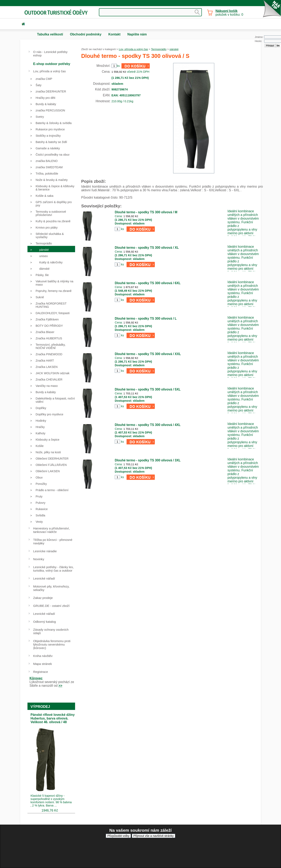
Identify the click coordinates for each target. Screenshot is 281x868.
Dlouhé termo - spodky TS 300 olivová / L (146, 318)
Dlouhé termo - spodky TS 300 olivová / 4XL (148, 425)
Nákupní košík (226, 11)
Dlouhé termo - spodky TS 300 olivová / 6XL (148, 283)
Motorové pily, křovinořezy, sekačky (51, 588)
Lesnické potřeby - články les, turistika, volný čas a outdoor (53, 569)
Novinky (39, 559)
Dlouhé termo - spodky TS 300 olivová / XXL (148, 354)
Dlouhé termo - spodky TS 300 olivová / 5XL (148, 389)
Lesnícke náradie (45, 551)
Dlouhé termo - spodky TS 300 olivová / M (146, 212)
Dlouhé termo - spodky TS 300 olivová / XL (147, 248)
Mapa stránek (43, 664)
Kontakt (114, 34)
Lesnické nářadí (44, 578)
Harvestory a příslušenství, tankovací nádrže (51, 530)
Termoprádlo (159, 49)
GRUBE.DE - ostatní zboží (51, 606)
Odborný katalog (44, 622)
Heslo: (258, 41)
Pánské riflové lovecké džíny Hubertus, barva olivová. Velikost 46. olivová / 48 (53, 718)
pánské (174, 49)
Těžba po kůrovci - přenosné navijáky (53, 541)
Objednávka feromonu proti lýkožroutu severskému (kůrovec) (52, 644)
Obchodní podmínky (86, 34)
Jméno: (259, 37)
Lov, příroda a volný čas (133, 49)
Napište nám (137, 34)
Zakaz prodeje (43, 598)
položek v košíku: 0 (229, 13)
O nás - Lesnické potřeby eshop (50, 54)
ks (122, 229)
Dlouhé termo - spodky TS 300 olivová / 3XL (148, 460)
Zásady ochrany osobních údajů (51, 631)
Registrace (41, 672)
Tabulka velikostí (50, 34)
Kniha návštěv (43, 656)
